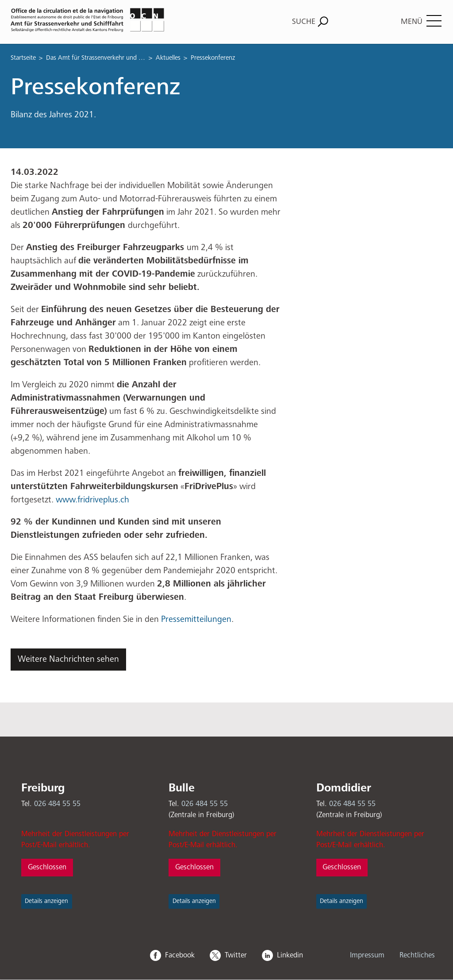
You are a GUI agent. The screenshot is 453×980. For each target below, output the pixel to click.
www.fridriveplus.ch (95, 500)
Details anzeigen (46, 901)
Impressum (367, 955)
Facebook (180, 955)
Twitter (236, 955)
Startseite (23, 58)
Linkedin (290, 955)
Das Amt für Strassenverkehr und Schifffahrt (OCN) (96, 58)
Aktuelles (168, 58)
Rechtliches (417, 955)
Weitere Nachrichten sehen (68, 659)
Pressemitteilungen (196, 619)
